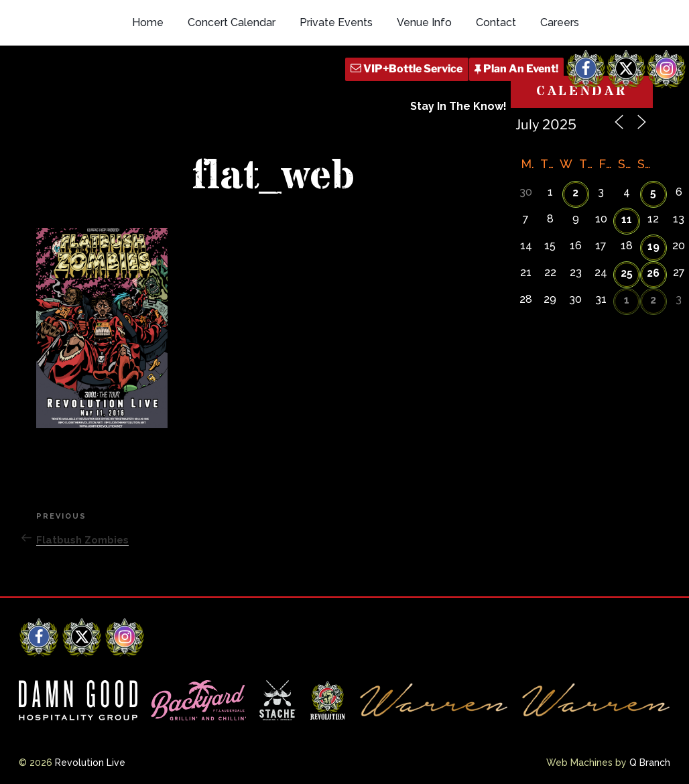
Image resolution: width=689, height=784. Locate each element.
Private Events (336, 22)
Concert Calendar (232, 22)
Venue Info (424, 22)
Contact (496, 22)
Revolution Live (90, 763)
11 (627, 219)
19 (653, 246)
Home (148, 22)
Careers (560, 22)
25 (627, 273)
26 (653, 273)
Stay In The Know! (458, 106)
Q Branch (650, 763)
